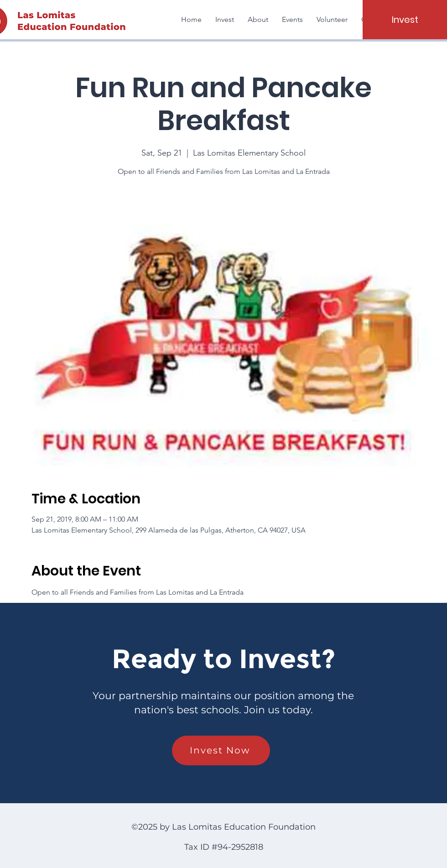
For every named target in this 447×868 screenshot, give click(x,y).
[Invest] (405, 20)
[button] (258, 20)
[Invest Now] (221, 750)
